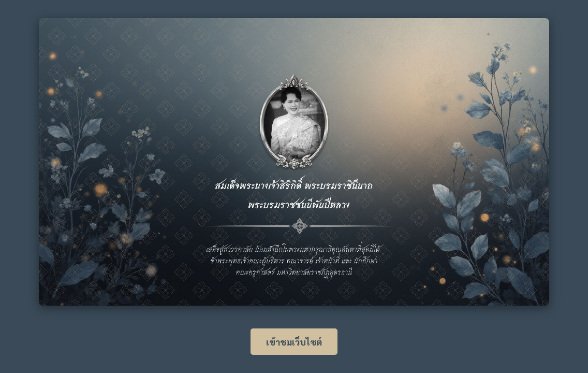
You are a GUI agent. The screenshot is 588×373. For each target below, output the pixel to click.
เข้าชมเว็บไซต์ (294, 342)
